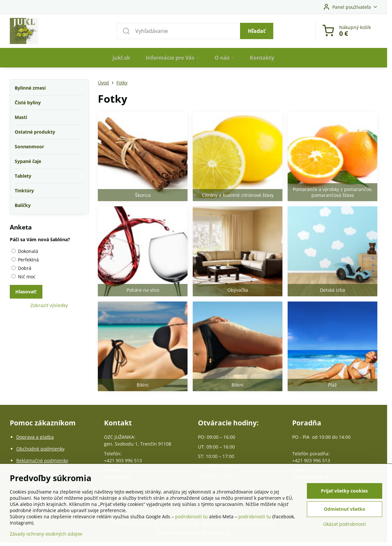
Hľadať (257, 31)
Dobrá (21, 268)
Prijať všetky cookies (344, 491)
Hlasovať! (26, 292)
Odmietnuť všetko (345, 509)
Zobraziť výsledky (49, 305)
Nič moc (23, 277)
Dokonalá (25, 251)
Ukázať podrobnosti (345, 524)
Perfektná (25, 260)
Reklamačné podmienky (42, 460)
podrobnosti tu (191, 516)
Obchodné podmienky (40, 449)
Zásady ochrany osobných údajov (46, 534)
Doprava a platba (35, 437)
